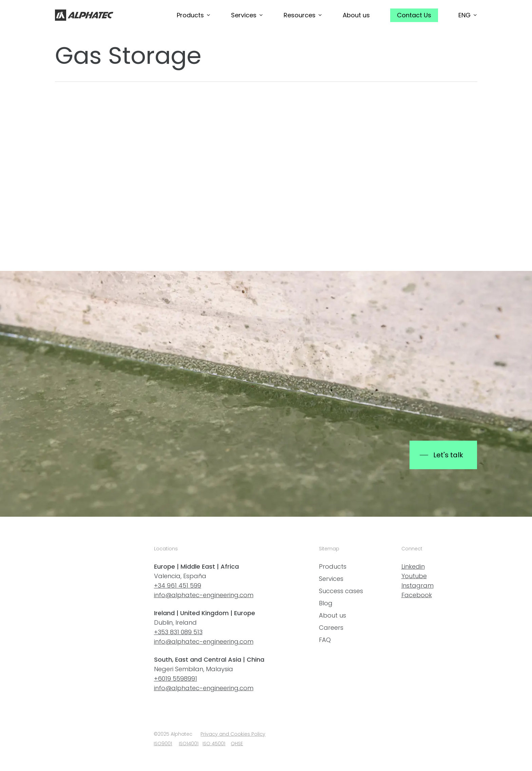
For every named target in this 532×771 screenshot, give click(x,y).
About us (332, 615)
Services (331, 579)
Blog (326, 603)
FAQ (325, 640)
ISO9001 (163, 744)
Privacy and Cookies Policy (233, 734)
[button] (443, 455)
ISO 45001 (214, 744)
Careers (331, 628)
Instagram (417, 585)
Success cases (341, 591)
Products (333, 566)
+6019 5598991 (176, 678)
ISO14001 (189, 744)
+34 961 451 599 (178, 585)
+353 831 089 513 (178, 632)
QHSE (237, 744)
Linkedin (413, 566)
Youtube (414, 576)
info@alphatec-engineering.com (204, 595)
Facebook (417, 595)
